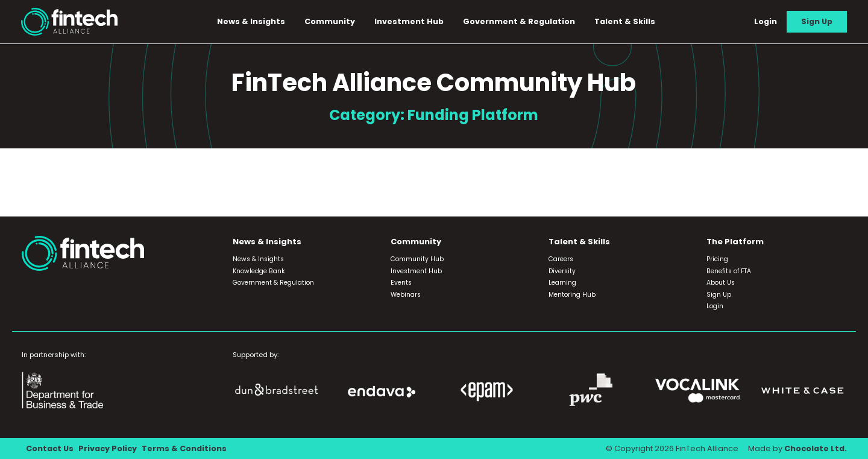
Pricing (717, 259)
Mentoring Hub (572, 295)
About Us (721, 283)
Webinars (406, 295)
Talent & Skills (625, 21)
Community (330, 21)
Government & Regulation (519, 21)
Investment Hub (409, 21)
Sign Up (817, 21)
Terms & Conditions (184, 448)
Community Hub (417, 259)
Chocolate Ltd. (816, 448)
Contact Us (50, 448)
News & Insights (251, 21)
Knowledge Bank (259, 271)
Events (401, 283)
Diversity (562, 271)
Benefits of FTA (729, 271)
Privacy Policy (108, 448)
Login (766, 21)
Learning (562, 283)
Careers (561, 259)
